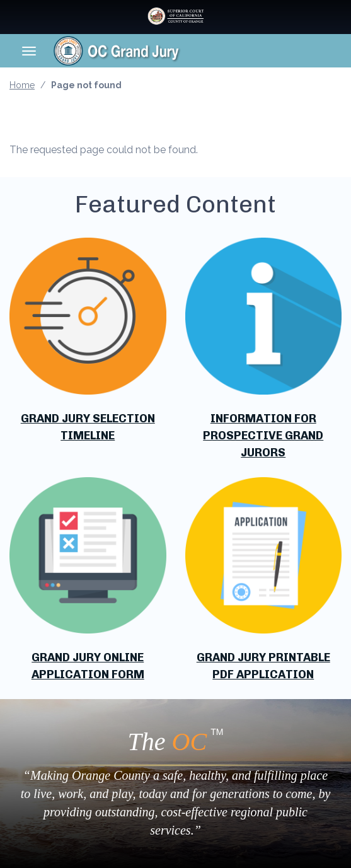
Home (22, 85)
